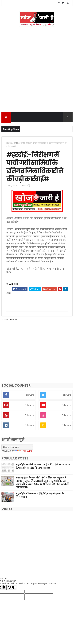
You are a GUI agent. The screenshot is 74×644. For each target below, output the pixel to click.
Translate (24, 454)
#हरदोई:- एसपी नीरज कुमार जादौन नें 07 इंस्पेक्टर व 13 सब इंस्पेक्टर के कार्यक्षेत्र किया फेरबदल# (43, 469)
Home (9, 143)
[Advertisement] (37, 74)
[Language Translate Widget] (17, 450)
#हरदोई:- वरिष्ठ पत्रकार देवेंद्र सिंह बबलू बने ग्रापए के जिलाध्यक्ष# (40, 498)
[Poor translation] (12, 590)
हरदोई (16, 143)
